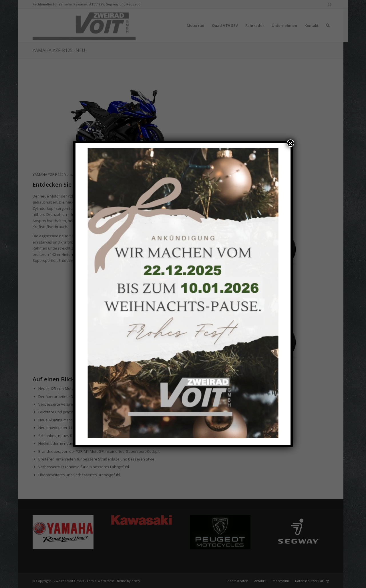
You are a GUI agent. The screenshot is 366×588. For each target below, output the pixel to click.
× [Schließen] (291, 143)
